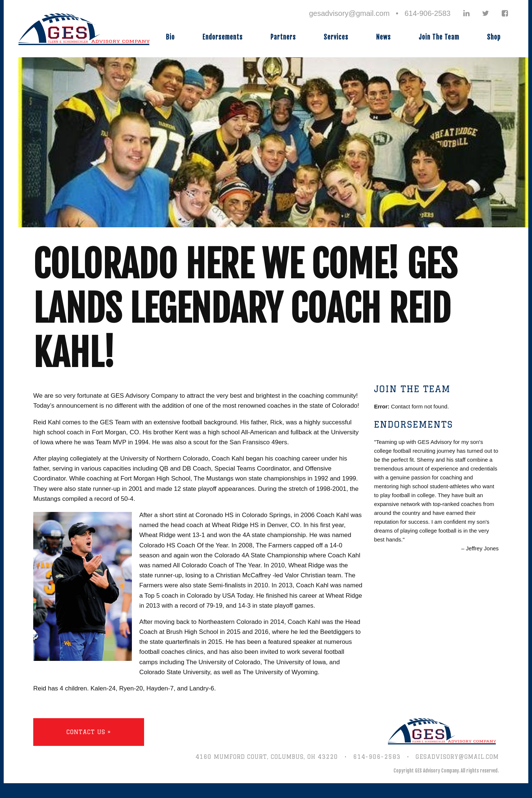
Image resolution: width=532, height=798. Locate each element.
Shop (494, 37)
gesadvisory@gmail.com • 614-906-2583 (380, 13)
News (383, 37)
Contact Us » (89, 732)
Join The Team (439, 37)
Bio (170, 37)
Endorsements (223, 37)
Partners (283, 37)
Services (336, 37)
